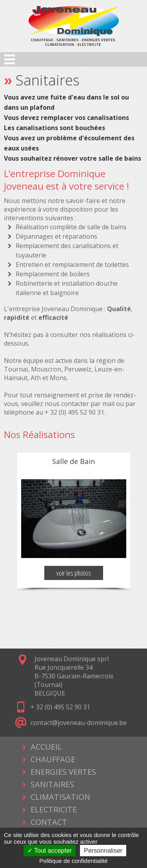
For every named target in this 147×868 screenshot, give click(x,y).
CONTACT (49, 822)
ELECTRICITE (54, 809)
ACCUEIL (46, 747)
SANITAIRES (52, 784)
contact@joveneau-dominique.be (79, 723)
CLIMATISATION (60, 797)
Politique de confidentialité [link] (73, 861)
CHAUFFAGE (53, 759)
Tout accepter (50, 851)
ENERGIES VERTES (63, 772)
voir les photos (74, 573)
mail (108, 404)
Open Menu (10, 59)
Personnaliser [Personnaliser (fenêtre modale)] (103, 851)
